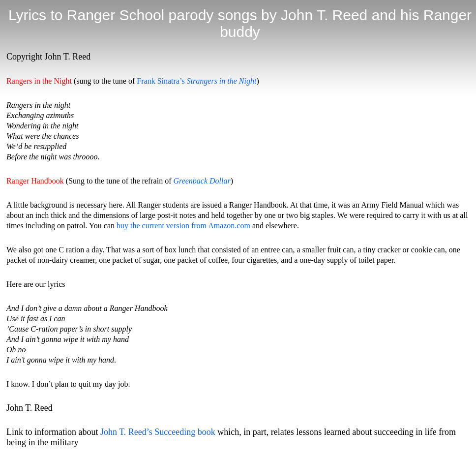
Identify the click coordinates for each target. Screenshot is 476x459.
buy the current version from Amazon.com (183, 226)
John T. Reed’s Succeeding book (158, 432)
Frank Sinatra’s (196, 81)
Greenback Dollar (202, 181)
